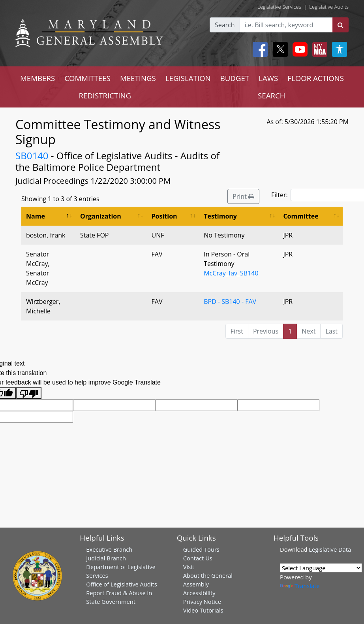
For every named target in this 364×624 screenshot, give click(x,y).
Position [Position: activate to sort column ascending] (164, 216)
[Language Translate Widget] (321, 568)
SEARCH (271, 95)
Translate (300, 586)
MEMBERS (38, 78)
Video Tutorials (203, 610)
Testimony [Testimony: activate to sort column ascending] (220, 216)
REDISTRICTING (105, 95)
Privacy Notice (202, 601)
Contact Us (198, 558)
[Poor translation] (29, 393)
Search (225, 25)
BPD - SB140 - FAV (230, 302)
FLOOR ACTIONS (316, 78)
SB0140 (32, 156)
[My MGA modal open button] (318, 49)
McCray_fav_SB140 (231, 273)
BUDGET (235, 78)
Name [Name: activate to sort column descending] (36, 216)
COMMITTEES (87, 78)
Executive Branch (109, 549)
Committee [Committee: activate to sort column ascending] (301, 216)
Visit (189, 567)
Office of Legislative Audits (121, 584)
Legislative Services (279, 7)
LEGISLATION (188, 78)
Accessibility (199, 593)
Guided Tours (201, 549)
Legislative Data (330, 549)
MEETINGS (138, 78)
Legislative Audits (329, 7)
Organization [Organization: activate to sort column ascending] (101, 216)
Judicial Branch (106, 558)
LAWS (268, 78)
